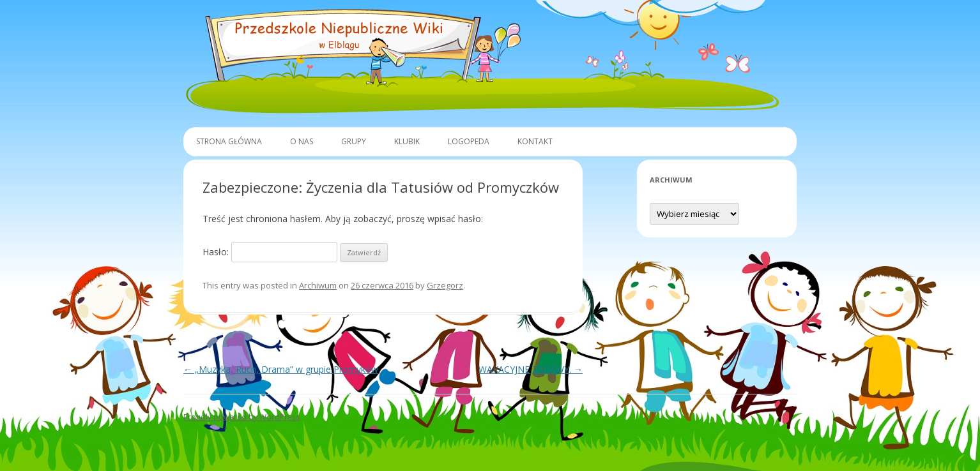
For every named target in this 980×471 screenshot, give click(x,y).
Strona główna (229, 141)
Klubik (407, 141)
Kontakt (535, 141)
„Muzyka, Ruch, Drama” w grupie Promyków (281, 369)
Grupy (354, 141)
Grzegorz (445, 285)
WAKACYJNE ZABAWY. (531, 369)
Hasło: (270, 252)
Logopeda (469, 141)
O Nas (302, 141)
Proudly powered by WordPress (241, 417)
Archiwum (318, 285)
